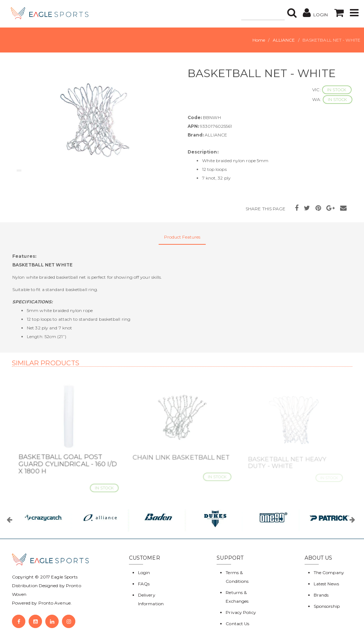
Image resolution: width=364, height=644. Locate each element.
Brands (321, 595)
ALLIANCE (284, 40)
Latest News (326, 584)
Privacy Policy (241, 612)
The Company (329, 573)
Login (144, 573)
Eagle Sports (64, 577)
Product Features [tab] (182, 237)
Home (259, 40)
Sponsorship (327, 606)
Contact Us (237, 624)
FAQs (144, 584)
